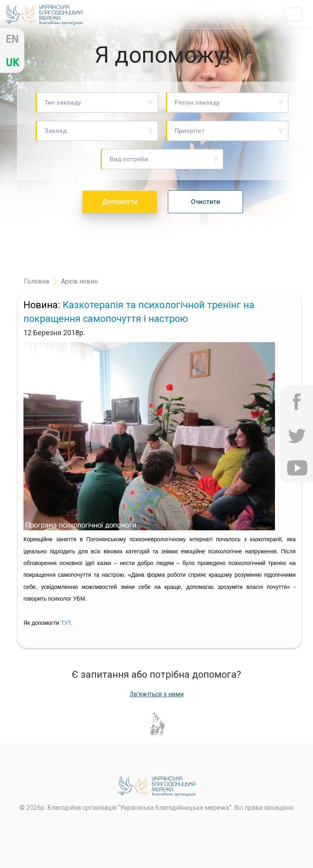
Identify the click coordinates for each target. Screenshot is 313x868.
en (12, 39)
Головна (36, 281)
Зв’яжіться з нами (157, 694)
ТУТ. (66, 623)
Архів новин (79, 281)
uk (12, 63)
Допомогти (120, 202)
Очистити (205, 202)
